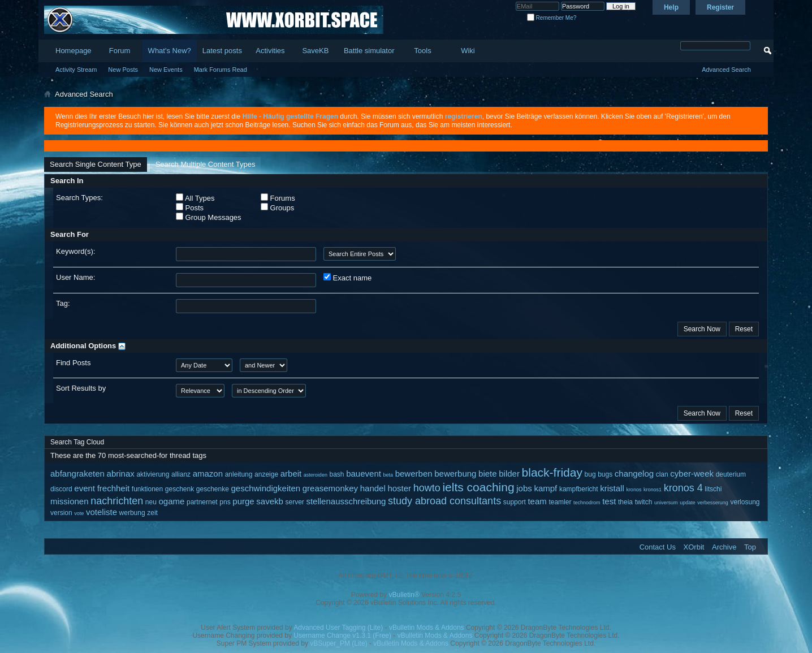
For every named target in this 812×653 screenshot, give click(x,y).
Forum (120, 51)
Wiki (468, 51)
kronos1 (653, 490)
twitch (644, 502)
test (609, 501)
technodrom (587, 503)
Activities (270, 51)
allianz (181, 474)
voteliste (101, 512)
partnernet (202, 502)
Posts (190, 207)
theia (625, 502)
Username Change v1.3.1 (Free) (342, 635)
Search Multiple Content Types (206, 164)
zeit (152, 513)
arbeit (291, 473)
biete (488, 473)
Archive (724, 547)
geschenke (213, 489)
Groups (277, 207)
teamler (560, 502)
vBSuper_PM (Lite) (338, 643)
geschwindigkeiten (266, 488)
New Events (166, 70)
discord (61, 489)
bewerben (414, 473)
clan (662, 474)
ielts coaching (478, 487)
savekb (270, 501)
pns (225, 502)
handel (373, 488)
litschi (713, 489)
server (294, 502)
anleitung (239, 474)
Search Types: (79, 198)
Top (750, 547)
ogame (172, 501)
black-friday (552, 472)
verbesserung (713, 503)
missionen (70, 501)
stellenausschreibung (346, 501)
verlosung (745, 502)
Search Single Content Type (96, 164)
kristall (612, 488)
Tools (422, 51)
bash (337, 474)
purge (243, 501)
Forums (278, 198)
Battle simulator (369, 51)
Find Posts (73, 363)
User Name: (75, 277)
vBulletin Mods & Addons (427, 628)
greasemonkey (330, 488)
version (61, 513)
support (515, 502)
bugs (605, 474)
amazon (208, 473)
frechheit (114, 488)
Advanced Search (726, 70)
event (85, 488)
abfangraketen (77, 473)
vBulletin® (404, 595)
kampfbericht (579, 489)
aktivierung (153, 474)
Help (671, 7)
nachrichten (117, 501)
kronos (634, 490)
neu (151, 502)
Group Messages (209, 217)
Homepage (74, 51)
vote (79, 513)
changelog (634, 473)
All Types (195, 198)
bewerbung (455, 473)
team (537, 501)
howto (427, 488)
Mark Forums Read (221, 70)
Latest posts (222, 51)
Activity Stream (76, 70)
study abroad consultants (444, 501)
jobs (524, 488)
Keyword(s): (75, 251)
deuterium (731, 474)
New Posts (123, 70)
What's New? (170, 51)
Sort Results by (81, 388)
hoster (399, 488)
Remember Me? (552, 18)
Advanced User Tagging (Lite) (338, 628)
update (688, 503)
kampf (545, 488)
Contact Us (658, 547)
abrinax (121, 473)
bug (590, 474)
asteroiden (316, 475)
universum (666, 503)
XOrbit (694, 547)
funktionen (147, 489)
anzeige (266, 474)
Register (720, 7)
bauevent (364, 473)
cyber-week (692, 473)
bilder (509, 473)
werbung (132, 513)
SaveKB (315, 51)
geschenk (180, 489)
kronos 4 (683, 488)
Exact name (347, 278)
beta (388, 475)
